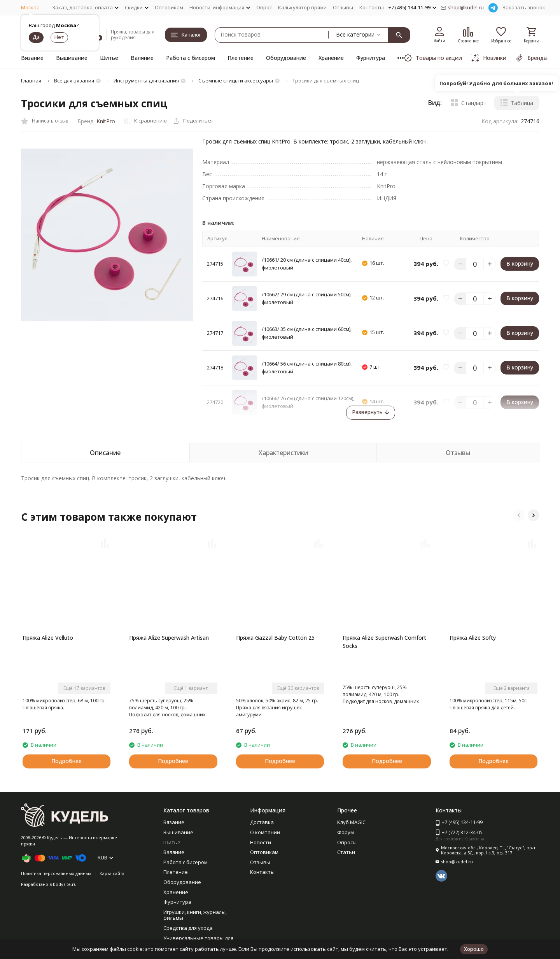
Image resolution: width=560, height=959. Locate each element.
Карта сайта (112, 873)
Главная (31, 80)
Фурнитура (371, 58)
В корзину (520, 263)
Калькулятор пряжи (302, 7)
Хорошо (474, 949)
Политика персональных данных (56, 873)
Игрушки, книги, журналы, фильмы (195, 915)
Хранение (331, 58)
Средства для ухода (188, 928)
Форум (346, 832)
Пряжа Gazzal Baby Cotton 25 (275, 638)
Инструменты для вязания (146, 80)
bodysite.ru (65, 884)
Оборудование (286, 58)
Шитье (109, 58)
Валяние (142, 58)
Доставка (262, 822)
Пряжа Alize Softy (473, 638)
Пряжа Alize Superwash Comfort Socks (384, 642)
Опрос (264, 7)
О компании (265, 832)
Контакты (372, 7)
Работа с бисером (191, 58)
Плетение (241, 58)
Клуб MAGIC (351, 822)
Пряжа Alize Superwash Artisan (169, 638)
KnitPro (106, 121)
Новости (261, 842)
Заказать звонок (524, 7)
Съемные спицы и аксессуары (236, 80)
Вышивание (72, 58)
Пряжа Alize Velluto (48, 638)
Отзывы (343, 7)
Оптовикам (169, 7)
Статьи (346, 852)
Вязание (32, 58)
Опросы (347, 842)
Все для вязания (74, 80)
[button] (519, 515)
